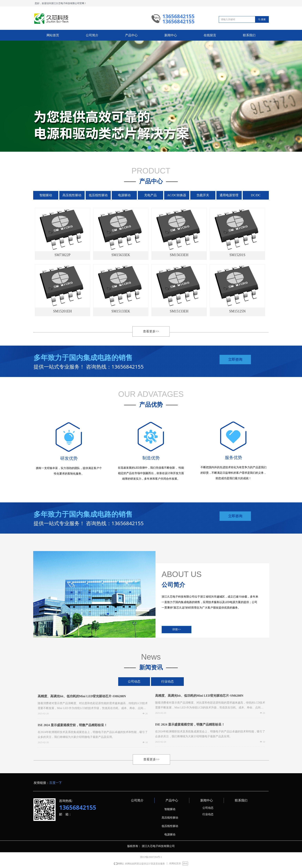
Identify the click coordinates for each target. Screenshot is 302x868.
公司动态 (134, 681)
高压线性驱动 (72, 195)
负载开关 (203, 195)
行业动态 (167, 681)
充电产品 (150, 195)
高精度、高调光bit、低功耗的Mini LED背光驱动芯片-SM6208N (82, 696)
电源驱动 (124, 195)
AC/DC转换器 (177, 195)
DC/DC (256, 195)
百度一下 (56, 783)
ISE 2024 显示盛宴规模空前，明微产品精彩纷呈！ (72, 725)
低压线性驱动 (98, 195)
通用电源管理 (229, 195)
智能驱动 (46, 195)
